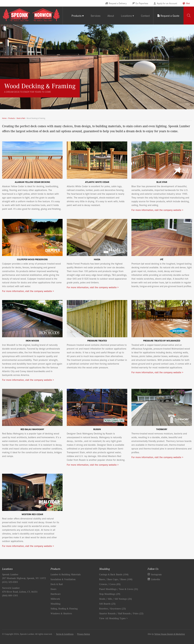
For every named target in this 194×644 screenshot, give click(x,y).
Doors (53, 589)
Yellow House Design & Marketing (170, 634)
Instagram (156, 574)
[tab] (189, 16)
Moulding (56, 604)
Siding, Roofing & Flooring (64, 608)
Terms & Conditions (65, 634)
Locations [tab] (126, 16)
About (111, 16)
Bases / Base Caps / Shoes (116, 579)
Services (96, 16)
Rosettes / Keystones (113, 608)
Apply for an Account (167, 3)
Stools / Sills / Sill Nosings (116, 599)
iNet (188, 3)
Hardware (56, 594)
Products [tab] (77, 16)
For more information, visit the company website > (157, 210)
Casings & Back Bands (114, 574)
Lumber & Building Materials (66, 574)
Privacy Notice (84, 634)
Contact (145, 16)
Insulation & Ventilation (63, 579)
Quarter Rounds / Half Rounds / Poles (121, 613)
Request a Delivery (118, 3)
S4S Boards (107, 604)
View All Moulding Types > (113, 618)
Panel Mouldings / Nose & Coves (119, 589)
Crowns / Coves (110, 584)
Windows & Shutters (61, 613)
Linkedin (156, 579)
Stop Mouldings (110, 594)
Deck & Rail (57, 584)
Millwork (55, 599)
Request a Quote (170, 16)
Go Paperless (142, 3)
